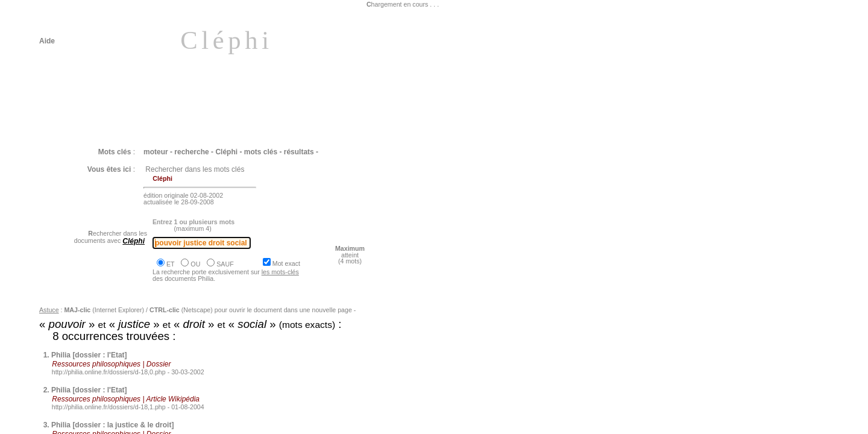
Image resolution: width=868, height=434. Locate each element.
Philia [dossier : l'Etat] (89, 355)
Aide (47, 41)
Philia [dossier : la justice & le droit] (112, 425)
